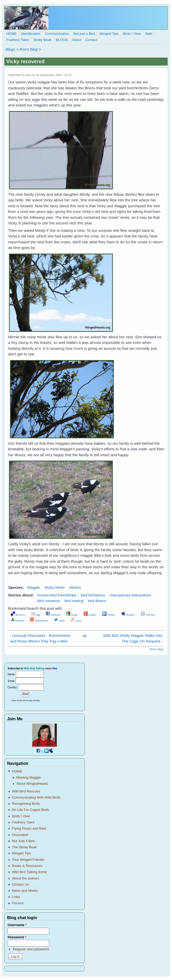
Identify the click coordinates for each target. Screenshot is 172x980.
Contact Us (20, 884)
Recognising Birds (26, 804)
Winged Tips (109, 34)
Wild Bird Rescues (26, 791)
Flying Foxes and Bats (29, 828)
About (77, 40)
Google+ (90, 615)
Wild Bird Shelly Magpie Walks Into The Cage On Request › (133, 638)
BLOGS (62, 40)
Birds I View (132, 34)
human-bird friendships (57, 595)
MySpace (128, 615)
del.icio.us (18, 615)
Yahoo (76, 621)
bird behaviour (93, 595)
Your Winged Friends (28, 860)
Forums (18, 903)
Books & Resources (27, 866)
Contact (92, 40)
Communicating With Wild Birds (36, 797)
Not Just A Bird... (25, 841)
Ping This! (148, 615)
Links (16, 897)
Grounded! (20, 835)
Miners (75, 587)
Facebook (53, 615)
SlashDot (18, 621)
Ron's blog (28, 49)
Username (17, 925)
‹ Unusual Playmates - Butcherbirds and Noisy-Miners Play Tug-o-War (40, 638)
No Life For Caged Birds (30, 810)
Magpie (34, 587)
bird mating (74, 601)
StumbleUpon (39, 621)
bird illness (97, 601)
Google (72, 615)
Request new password (31, 949)
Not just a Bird (84, 34)
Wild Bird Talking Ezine (29, 872)
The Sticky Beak (24, 847)
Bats (149, 34)
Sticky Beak (42, 40)
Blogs (10, 49)
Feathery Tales (18, 40)
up (85, 635)
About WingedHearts (32, 784)
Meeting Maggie (28, 777)
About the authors (25, 878)
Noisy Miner (55, 587)
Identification (31, 34)
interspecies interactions (130, 595)
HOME (12, 34)
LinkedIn (109, 615)
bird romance (49, 601)
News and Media (25, 891)
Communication (57, 34)
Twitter (59, 621)
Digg (36, 615)
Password (17, 937)
